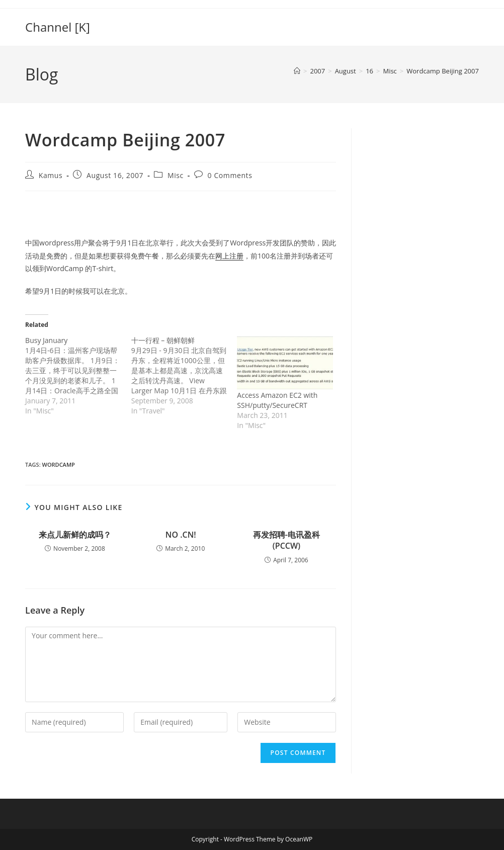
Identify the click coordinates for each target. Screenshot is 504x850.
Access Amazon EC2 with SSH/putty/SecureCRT (277, 400)
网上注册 (229, 256)
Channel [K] (58, 27)
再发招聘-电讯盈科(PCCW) (286, 540)
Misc (176, 175)
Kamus (51, 175)
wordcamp (59, 464)
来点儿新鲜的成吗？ (75, 535)
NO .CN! (181, 535)
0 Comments (230, 175)
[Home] (297, 71)
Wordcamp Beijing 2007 (443, 71)
